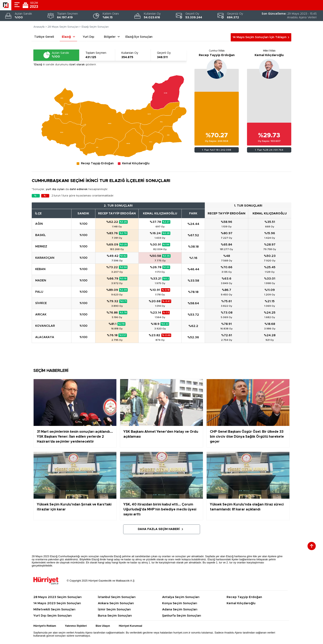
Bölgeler (110, 37)
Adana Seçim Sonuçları (180, 609)
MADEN (41, 281)
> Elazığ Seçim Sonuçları (94, 27)
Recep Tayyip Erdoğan (217, 55)
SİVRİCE (41, 303)
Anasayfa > (40, 27)
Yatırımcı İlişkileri (76, 626)
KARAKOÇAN (45, 258)
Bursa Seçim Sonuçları (115, 616)
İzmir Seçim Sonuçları (114, 609)
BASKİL (40, 235)
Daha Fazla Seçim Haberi (159, 529)
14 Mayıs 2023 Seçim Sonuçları (57, 603)
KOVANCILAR (45, 326)
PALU (39, 292)
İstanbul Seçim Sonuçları (117, 597)
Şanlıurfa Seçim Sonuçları (182, 616)
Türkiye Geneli (44, 37)
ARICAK (41, 315)
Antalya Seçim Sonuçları (181, 597)
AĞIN (39, 224)
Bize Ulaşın (103, 626)
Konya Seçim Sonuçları (180, 603)
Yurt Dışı (88, 37)
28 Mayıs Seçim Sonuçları (63, 27)
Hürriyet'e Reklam (45, 626)
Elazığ (66, 37)
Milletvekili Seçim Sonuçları (54, 609)
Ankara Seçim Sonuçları (116, 603)
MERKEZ (41, 247)
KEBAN (40, 269)
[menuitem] (68, 114)
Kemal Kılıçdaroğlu (269, 55)
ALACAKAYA (45, 337)
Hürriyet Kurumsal (130, 626)
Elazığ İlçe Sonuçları (139, 37)
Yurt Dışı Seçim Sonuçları (53, 616)
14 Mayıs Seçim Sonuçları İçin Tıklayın (260, 37)
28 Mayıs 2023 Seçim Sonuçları (57, 597)
